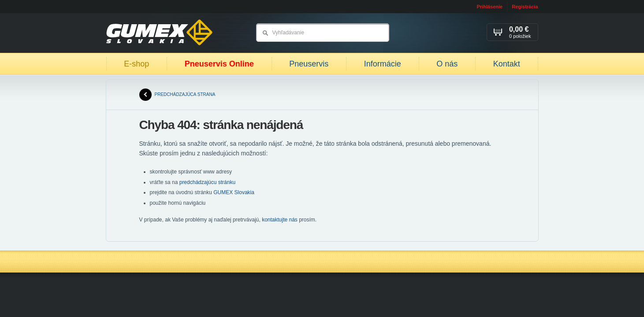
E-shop (136, 64)
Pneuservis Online (219, 64)
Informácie (383, 64)
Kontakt (507, 64)
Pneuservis (309, 64)
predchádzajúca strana (177, 95)
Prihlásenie (490, 7)
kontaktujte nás (280, 220)
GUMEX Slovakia (234, 192)
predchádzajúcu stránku (207, 182)
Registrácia (525, 7)
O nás (447, 64)
